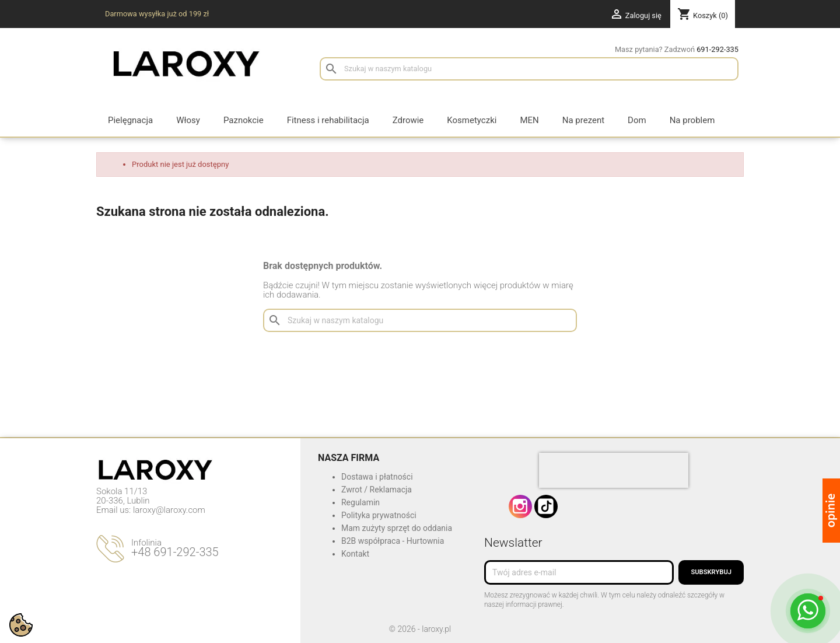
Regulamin (360, 502)
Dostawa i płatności (377, 477)
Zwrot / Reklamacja (377, 490)
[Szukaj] (529, 69)
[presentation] (614, 470)
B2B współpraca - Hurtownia (393, 541)
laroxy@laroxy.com (169, 510)
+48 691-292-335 (175, 552)
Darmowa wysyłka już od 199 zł (157, 14)
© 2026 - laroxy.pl (420, 629)
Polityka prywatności (379, 515)
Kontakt (355, 554)
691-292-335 (717, 49)
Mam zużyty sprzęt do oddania (397, 528)
